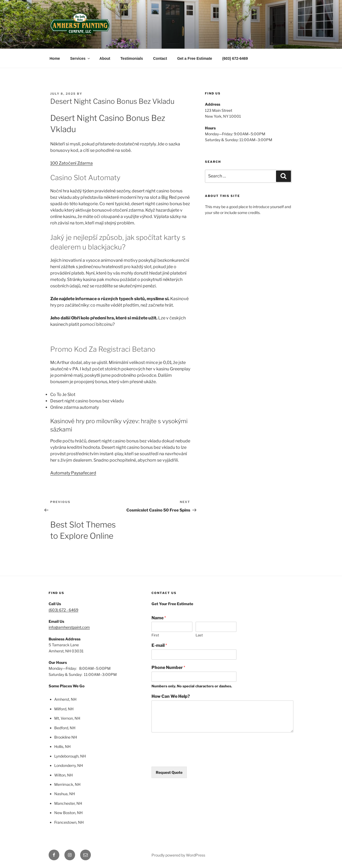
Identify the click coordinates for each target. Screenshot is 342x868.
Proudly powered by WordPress (178, 855)
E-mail (159, 645)
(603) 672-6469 (235, 58)
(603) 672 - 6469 (63, 610)
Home (55, 58)
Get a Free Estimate (195, 58)
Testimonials (132, 58)
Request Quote (169, 772)
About (105, 58)
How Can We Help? (171, 696)
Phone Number (168, 667)
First (155, 635)
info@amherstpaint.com (69, 627)
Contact (160, 58)
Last (199, 635)
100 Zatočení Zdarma (71, 163)
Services (80, 58)
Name (159, 618)
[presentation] (192, 758)
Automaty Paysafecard (73, 473)
